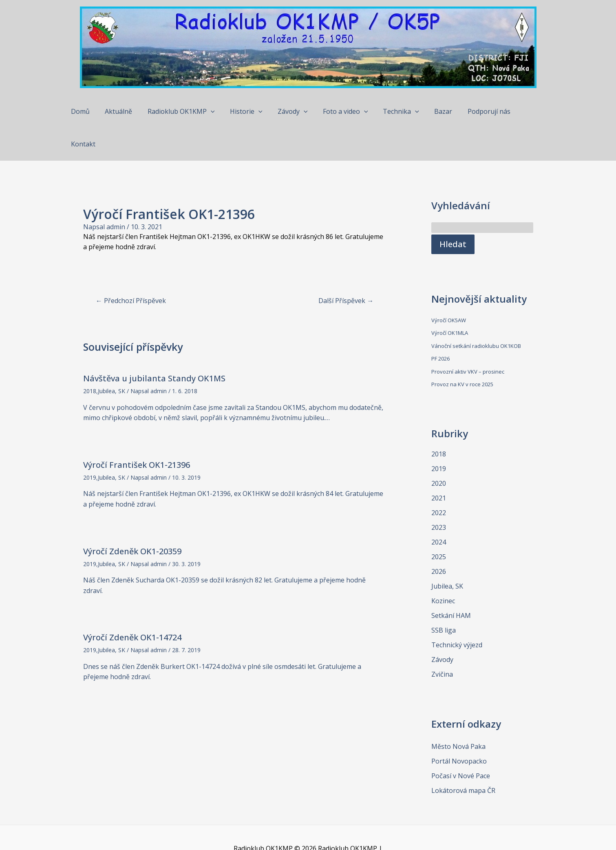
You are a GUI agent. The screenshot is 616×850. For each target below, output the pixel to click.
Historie (247, 111)
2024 (439, 509)
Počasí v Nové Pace (461, 743)
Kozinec (443, 568)
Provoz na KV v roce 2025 (462, 352)
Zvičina (442, 642)
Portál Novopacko (459, 728)
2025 (439, 524)
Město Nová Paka (458, 714)
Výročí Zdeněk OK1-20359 (132, 519)
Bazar (435, 111)
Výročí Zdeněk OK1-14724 (132, 605)
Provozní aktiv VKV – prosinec (468, 339)
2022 (439, 480)
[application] (214, 111)
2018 (90, 358)
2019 (90, 445)
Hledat (453, 211)
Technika (395, 111)
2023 (439, 495)
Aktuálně (124, 111)
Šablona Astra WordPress (337, 826)
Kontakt (525, 111)
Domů (88, 111)
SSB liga (444, 598)
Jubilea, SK (111, 358)
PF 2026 (440, 326)
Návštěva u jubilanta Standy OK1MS (154, 346)
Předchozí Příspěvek (131, 268)
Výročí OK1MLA (450, 300)
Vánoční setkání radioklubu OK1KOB (476, 313)
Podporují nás (479, 111)
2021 (439, 465)
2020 (439, 451)
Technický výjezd (457, 612)
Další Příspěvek (346, 268)
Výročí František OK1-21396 (137, 432)
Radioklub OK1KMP (184, 111)
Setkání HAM (451, 583)
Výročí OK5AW (449, 288)
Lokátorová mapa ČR (463, 758)
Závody (291, 111)
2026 (439, 539)
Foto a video (342, 111)
